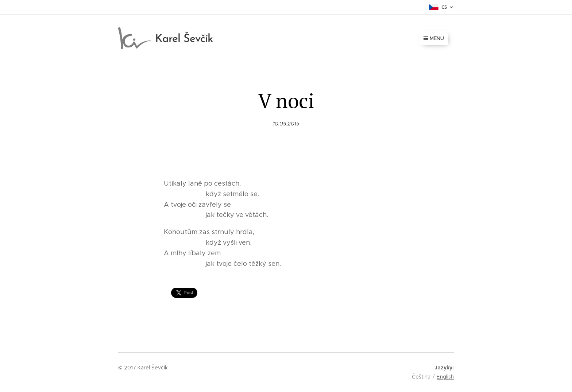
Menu (434, 38)
